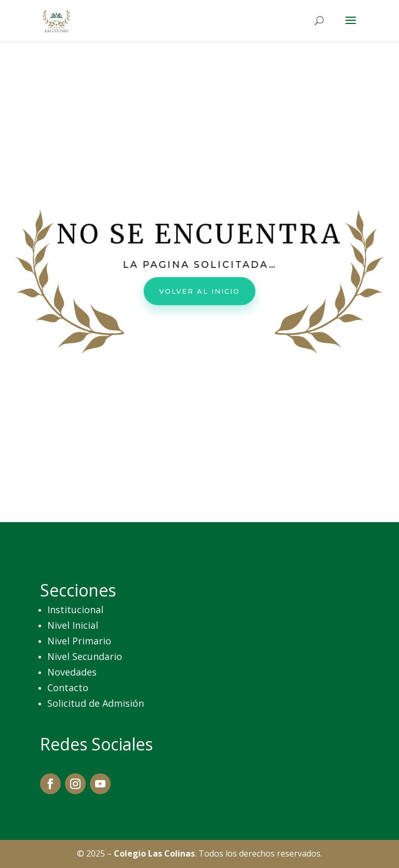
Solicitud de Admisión (96, 703)
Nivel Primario (79, 641)
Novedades (72, 672)
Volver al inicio (199, 291)
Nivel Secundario (85, 656)
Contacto (68, 688)
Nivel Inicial (73, 625)
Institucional (75, 610)
